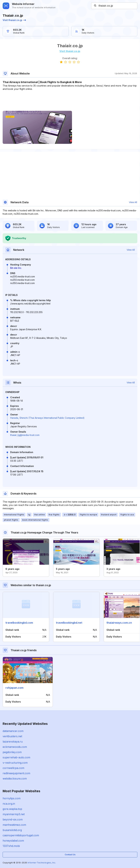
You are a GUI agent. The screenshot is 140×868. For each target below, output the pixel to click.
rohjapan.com (14, 688)
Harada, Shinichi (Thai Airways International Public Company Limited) (47, 418)
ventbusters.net (12, 736)
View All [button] (133, 202)
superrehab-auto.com (16, 757)
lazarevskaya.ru (13, 742)
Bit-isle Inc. (16, 268)
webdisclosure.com (15, 779)
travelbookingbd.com (19, 623)
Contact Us (70, 855)
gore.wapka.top (12, 809)
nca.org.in (9, 804)
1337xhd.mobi (11, 846)
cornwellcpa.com (13, 768)
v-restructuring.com (15, 763)
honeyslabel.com (13, 841)
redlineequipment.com (16, 773)
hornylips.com (12, 798)
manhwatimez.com (14, 825)
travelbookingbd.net (69, 623)
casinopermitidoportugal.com (21, 835)
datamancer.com (13, 731)
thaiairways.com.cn (119, 623)
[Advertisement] (70, 101)
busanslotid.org (12, 830)
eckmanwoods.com (15, 747)
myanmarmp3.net (14, 814)
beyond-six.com (13, 819)
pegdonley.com (12, 752)
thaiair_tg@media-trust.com (25, 435)
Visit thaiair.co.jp (14, 20)
